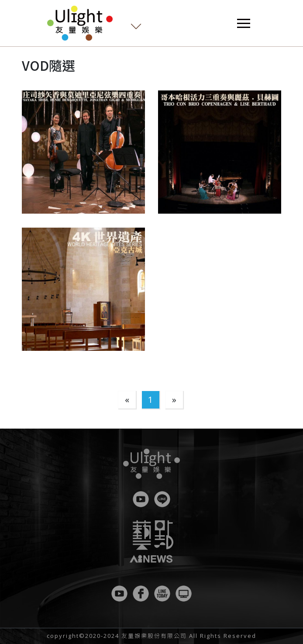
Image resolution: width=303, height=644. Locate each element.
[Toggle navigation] (244, 23)
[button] (83, 152)
